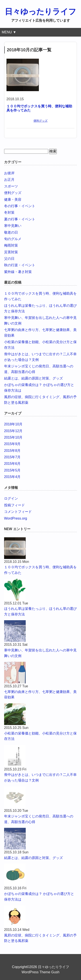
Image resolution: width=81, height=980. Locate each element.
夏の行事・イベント (20, 219)
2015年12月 (13, 431)
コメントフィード (18, 512)
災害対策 (11, 252)
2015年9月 (12, 444)
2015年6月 (12, 464)
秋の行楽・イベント (20, 265)
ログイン (11, 498)
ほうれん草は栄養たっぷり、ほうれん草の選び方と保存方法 (40, 611)
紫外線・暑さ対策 (18, 272)
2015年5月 (12, 470)
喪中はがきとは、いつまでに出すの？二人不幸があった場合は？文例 (40, 777)
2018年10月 (13, 424)
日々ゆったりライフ (40, 12)
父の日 (9, 259)
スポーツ (11, 186)
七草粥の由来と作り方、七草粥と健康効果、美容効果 (40, 695)
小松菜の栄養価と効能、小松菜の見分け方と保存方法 (40, 736)
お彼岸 (9, 173)
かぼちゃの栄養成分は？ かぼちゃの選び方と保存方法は (39, 897)
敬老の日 (11, 232)
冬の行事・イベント (20, 206)
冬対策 (9, 212)
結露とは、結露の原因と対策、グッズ (33, 378)
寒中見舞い (13, 226)
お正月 (9, 180)
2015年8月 (12, 451)
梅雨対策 (11, 245)
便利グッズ (40, 121)
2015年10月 (13, 437)
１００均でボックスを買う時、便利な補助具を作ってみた (40, 570)
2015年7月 (12, 457)
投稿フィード (14, 505)
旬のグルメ (13, 239)
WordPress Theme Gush (40, 972)
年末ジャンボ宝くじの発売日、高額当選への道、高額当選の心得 (39, 819)
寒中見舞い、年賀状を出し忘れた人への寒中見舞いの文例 (40, 653)
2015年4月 (12, 477)
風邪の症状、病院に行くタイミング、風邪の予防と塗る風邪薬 (40, 938)
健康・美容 (13, 199)
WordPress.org (16, 518)
